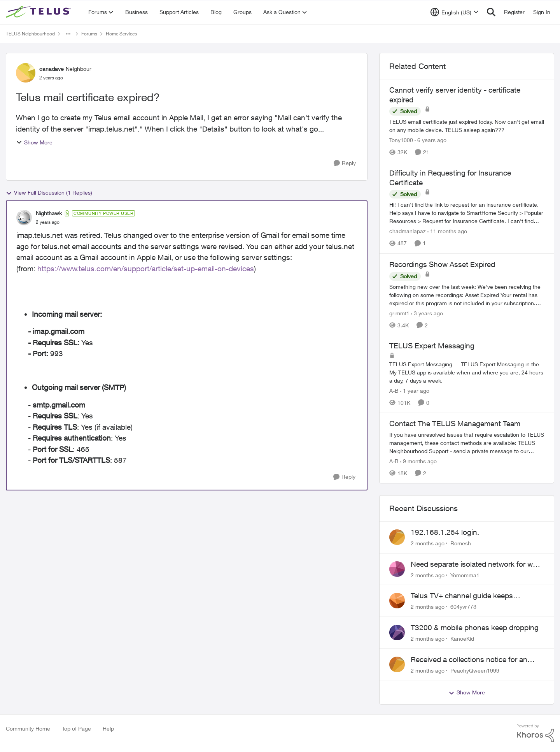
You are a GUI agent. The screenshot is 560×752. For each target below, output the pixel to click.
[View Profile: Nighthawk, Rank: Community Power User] (24, 218)
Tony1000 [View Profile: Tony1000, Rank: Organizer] (401, 140)
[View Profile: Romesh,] (397, 537)
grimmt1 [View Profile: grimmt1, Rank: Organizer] (399, 313)
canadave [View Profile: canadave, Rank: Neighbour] (52, 69)
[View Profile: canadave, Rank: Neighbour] (26, 73)
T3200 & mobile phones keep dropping (475, 627)
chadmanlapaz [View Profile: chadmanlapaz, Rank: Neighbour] (408, 231)
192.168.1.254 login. (445, 532)
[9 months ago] (418, 461)
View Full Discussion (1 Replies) (49, 193)
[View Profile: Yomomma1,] (397, 569)
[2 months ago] (428, 543)
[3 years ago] (427, 313)
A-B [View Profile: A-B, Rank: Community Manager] (394, 391)
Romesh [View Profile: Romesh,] (461, 543)
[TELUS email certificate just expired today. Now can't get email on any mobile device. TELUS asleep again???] (467, 126)
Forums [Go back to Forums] (89, 34)
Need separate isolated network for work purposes (477, 564)
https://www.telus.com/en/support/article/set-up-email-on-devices (146, 269)
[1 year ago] (415, 391)
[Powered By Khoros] (535, 733)
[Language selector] (454, 12)
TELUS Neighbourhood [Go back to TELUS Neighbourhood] (30, 34)
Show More (34, 142)
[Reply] (345, 163)
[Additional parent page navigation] (68, 34)
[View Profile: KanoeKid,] (397, 633)
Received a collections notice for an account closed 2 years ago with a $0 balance (472, 660)
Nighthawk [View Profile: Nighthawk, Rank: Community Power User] (49, 213)
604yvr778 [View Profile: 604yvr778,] (463, 607)
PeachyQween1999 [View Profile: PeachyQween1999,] (475, 670)
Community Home (28, 728)
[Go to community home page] (39, 12)
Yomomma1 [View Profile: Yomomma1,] (465, 575)
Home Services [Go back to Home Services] (121, 34)
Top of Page (76, 728)
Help (108, 728)
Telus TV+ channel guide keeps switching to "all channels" (462, 596)
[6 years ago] (430, 140)
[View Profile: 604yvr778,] (397, 601)
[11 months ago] (447, 231)
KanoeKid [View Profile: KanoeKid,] (462, 639)
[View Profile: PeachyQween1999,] (397, 664)
